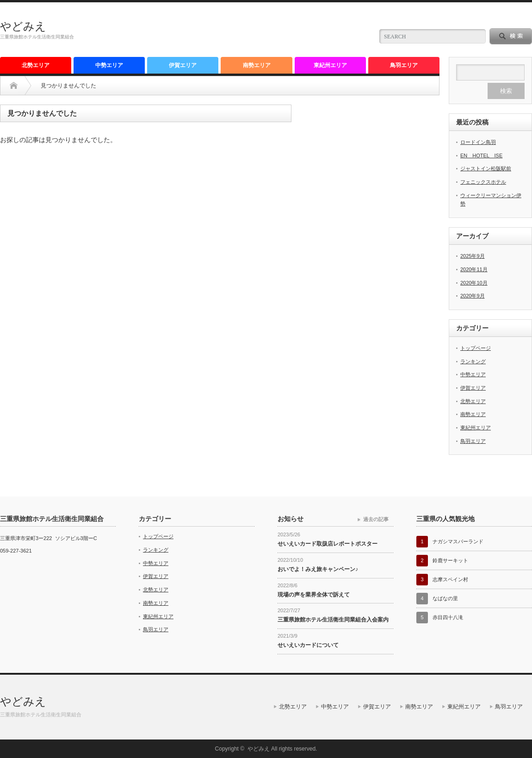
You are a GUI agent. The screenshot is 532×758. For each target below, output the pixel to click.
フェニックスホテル (483, 182)
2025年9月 (473, 256)
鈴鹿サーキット (450, 560)
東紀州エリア (330, 65)
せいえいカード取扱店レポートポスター (328, 544)
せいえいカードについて (308, 645)
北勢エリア (36, 65)
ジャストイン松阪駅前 (486, 168)
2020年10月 (474, 283)
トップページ (476, 348)
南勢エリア (257, 65)
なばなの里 (445, 598)
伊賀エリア (183, 65)
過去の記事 (376, 519)
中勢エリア (109, 65)
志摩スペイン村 (450, 579)
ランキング (473, 361)
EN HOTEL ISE (481, 155)
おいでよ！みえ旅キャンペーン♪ (318, 569)
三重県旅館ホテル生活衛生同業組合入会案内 (333, 620)
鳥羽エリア (404, 65)
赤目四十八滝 (448, 617)
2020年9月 (473, 296)
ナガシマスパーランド (458, 541)
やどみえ (23, 26)
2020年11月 (474, 269)
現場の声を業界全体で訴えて (314, 595)
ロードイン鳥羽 (478, 142)
